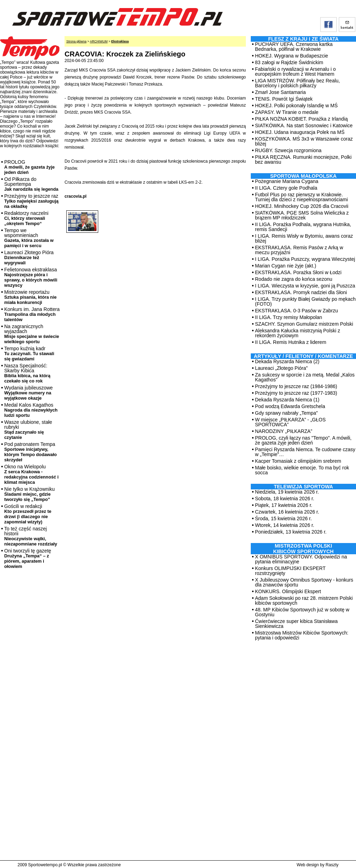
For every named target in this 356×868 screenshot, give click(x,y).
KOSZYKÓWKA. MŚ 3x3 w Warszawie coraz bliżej (304, 141)
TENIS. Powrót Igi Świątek (284, 99)
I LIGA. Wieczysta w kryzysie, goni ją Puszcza (305, 286)
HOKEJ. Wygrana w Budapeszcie (291, 56)
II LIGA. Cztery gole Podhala (286, 188)
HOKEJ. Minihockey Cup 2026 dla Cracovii (302, 206)
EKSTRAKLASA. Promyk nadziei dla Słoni (301, 292)
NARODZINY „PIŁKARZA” (284, 431)
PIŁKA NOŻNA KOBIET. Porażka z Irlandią (301, 119)
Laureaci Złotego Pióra (29, 257)
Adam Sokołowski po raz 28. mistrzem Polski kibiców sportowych (304, 601)
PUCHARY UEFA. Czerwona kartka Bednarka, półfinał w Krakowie (294, 47)
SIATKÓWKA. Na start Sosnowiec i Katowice (304, 126)
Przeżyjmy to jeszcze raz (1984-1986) (296, 386)
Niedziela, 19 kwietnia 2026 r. (287, 492)
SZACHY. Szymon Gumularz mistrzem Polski (304, 324)
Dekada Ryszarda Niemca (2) (287, 361)
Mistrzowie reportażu (30, 297)
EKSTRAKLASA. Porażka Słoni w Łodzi (298, 272)
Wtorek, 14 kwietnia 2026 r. (285, 525)
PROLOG (29, 167)
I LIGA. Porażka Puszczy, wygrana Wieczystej (305, 259)
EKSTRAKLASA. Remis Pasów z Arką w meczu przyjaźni (299, 250)
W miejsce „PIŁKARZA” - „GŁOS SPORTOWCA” (290, 422)
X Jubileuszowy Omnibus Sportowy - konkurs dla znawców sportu (304, 582)
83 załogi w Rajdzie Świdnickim (289, 62)
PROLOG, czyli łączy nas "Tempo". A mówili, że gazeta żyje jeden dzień (303, 440)
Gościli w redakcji (28, 514)
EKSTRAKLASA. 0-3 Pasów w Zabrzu (297, 311)
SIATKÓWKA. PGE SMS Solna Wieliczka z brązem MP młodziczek (302, 215)
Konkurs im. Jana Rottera (32, 314)
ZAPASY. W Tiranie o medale (287, 112)
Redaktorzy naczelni (26, 218)
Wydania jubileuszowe (28, 393)
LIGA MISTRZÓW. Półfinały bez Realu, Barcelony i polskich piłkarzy (297, 83)
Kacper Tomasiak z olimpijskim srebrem (298, 461)
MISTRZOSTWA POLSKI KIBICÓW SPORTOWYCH (303, 549)
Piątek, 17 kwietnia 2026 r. (284, 505)
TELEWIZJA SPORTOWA (304, 487)
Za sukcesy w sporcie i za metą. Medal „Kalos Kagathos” (305, 377)
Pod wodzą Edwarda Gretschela (290, 406)
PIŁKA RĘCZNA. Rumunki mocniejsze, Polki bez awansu (303, 160)
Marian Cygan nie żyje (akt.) (286, 266)
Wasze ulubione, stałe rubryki (28, 430)
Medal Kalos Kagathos (31, 410)
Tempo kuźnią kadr (29, 354)
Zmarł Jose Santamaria (280, 92)
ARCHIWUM (99, 41)
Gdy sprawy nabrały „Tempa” (286, 413)
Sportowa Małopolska (303, 176)
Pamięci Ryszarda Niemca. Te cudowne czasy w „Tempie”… (305, 452)
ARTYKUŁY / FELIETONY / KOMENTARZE (304, 356)
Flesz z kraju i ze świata (304, 39)
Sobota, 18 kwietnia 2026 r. (285, 499)
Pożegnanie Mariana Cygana (287, 181)
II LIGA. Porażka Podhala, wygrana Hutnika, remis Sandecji (303, 227)
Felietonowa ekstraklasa (31, 277)
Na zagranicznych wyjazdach (32, 334)
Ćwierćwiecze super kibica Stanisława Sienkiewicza (296, 624)
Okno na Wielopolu (31, 474)
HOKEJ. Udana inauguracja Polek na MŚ (300, 132)
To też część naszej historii (31, 536)
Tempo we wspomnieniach (29, 238)
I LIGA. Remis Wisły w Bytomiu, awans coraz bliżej (304, 238)
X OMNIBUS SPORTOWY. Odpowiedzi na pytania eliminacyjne (301, 559)
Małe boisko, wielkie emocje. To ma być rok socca (302, 470)
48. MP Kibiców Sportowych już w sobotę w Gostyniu (302, 612)
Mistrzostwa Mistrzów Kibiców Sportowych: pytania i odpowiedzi (302, 635)
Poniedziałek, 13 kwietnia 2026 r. (291, 532)
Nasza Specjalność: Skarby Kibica (27, 373)
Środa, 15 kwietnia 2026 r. (283, 518)
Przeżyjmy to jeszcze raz (31, 201)
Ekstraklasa (120, 41)
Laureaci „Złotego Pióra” (281, 368)
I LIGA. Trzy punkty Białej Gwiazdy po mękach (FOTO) (305, 301)
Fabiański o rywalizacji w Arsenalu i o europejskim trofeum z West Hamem (295, 72)
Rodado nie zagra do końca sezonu (294, 279)
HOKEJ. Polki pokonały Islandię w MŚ (296, 106)
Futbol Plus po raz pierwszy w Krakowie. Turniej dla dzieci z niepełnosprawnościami (301, 197)
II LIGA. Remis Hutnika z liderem (291, 342)
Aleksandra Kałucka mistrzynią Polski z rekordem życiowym (298, 333)
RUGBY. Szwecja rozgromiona (288, 150)
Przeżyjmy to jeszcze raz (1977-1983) (296, 393)
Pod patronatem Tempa (31, 452)
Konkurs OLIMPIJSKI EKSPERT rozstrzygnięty (290, 571)
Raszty (332, 865)
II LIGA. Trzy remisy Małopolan (288, 317)
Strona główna (76, 41)
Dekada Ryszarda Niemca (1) (287, 400)
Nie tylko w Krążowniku (29, 494)
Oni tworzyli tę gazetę (28, 558)
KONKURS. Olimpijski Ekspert (288, 591)
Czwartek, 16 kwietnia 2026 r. (287, 512)
